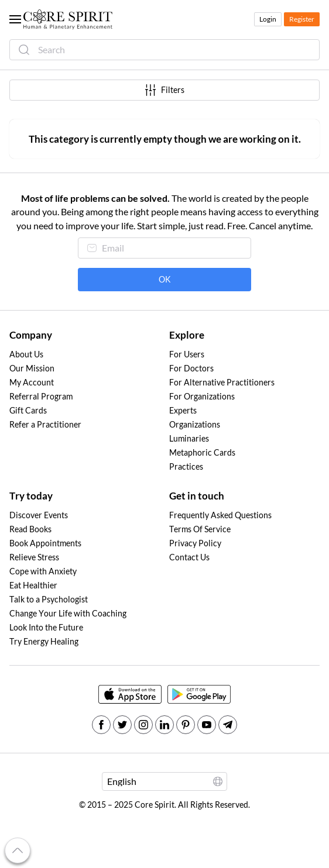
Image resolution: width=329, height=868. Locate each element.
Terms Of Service (200, 529)
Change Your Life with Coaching (68, 614)
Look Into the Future (46, 628)
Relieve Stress (34, 557)
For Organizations (202, 397)
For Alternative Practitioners (222, 383)
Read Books (30, 529)
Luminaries (189, 439)
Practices (186, 467)
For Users (187, 354)
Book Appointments (45, 543)
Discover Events (39, 515)
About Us (26, 354)
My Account (32, 383)
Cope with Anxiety (43, 571)
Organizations (195, 425)
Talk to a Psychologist (49, 600)
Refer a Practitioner (45, 425)
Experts (183, 411)
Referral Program (41, 397)
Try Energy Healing (44, 642)
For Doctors (191, 368)
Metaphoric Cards (202, 453)
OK (165, 280)
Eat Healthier (33, 585)
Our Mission (32, 368)
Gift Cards (28, 411)
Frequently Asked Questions (220, 515)
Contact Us (189, 557)
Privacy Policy (195, 543)
